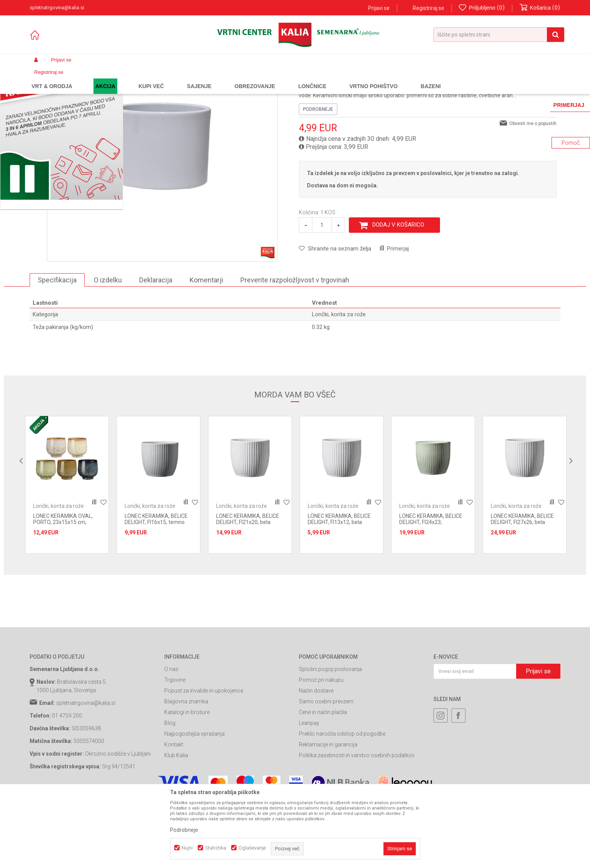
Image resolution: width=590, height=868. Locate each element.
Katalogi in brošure (187, 782)
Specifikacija (57, 349)
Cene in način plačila (323, 782)
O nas (171, 739)
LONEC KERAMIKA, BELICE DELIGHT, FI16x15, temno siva (156, 592)
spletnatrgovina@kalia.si (86, 773)
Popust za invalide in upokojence (204, 760)
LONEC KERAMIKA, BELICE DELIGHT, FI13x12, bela (339, 589)
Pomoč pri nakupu (321, 749)
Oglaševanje (252, 848)
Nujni (187, 848)
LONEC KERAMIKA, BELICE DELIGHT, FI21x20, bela (248, 589)
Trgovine (175, 749)
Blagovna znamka (186, 771)
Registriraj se (428, 8)
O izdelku (108, 349)
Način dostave (316, 760)
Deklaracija (156, 349)
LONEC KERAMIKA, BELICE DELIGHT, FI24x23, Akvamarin (431, 592)
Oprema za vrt (172, 78)
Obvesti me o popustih (533, 193)
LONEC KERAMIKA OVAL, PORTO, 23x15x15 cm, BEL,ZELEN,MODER (63, 592)
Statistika (216, 848)
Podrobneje (318, 179)
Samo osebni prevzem (326, 771)
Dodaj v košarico (398, 294)
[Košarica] (540, 8)
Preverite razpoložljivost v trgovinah (295, 349)
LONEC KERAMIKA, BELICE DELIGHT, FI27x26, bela (522, 589)
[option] (67, 554)
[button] (499, 35)
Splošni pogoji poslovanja (330, 739)
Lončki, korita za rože (215, 78)
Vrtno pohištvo (136, 78)
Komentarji (206, 349)
